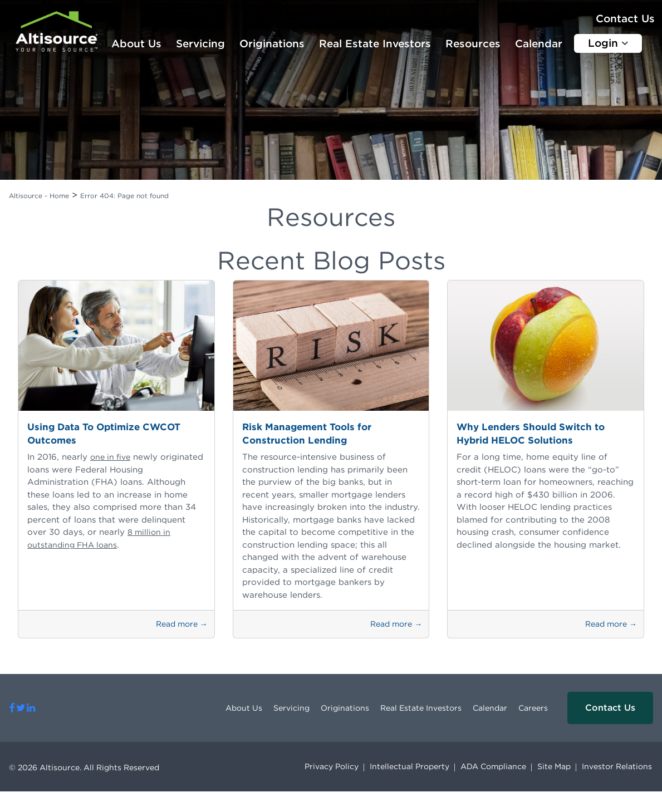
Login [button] (608, 43)
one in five (110, 457)
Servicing (200, 44)
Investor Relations (617, 766)
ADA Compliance (493, 766)
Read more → (182, 624)
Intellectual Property (410, 766)
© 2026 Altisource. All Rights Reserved (84, 767)
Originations (272, 44)
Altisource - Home (39, 196)
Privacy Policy (332, 766)
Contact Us (625, 19)
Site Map (554, 766)
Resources (473, 44)
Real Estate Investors (375, 44)
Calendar (539, 44)
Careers (533, 708)
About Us (136, 44)
